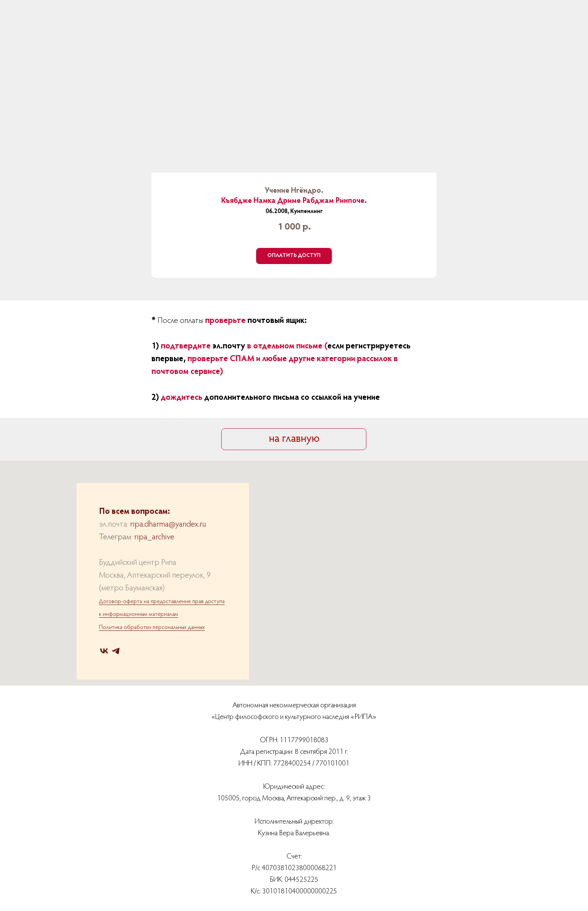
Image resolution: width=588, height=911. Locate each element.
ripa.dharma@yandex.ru (168, 525)
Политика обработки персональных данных (152, 627)
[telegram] (116, 651)
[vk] (104, 651)
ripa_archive (154, 537)
